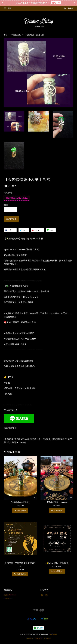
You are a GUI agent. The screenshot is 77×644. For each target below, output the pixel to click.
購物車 (68, 8)
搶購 (51, 3)
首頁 (5, 35)
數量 (6, 205)
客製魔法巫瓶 (16, 35)
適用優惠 (8, 193)
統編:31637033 (10, 595)
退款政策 (47, 639)
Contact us (8, 598)
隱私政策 (39, 639)
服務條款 (30, 639)
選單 (7, 8)
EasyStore (53, 634)
